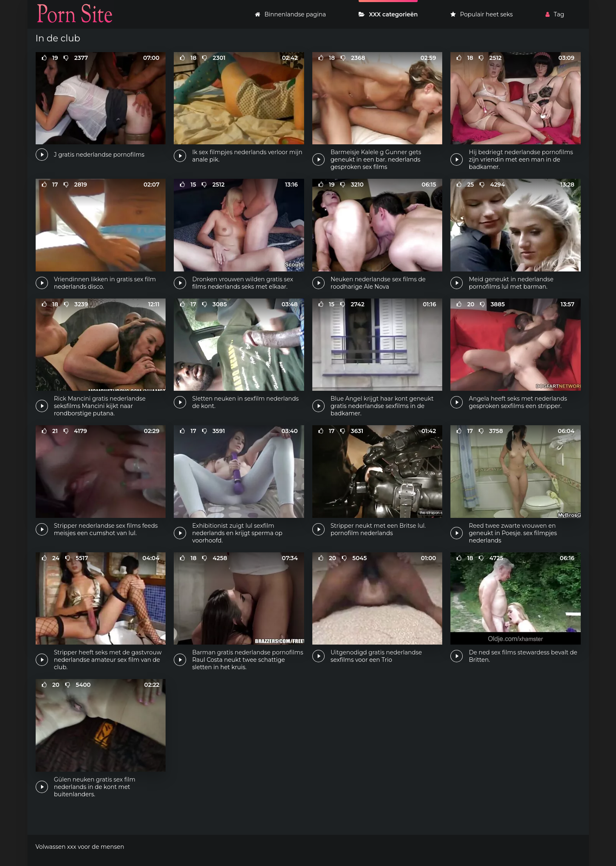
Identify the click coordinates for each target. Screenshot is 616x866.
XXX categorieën (388, 14)
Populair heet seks (482, 14)
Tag (555, 14)
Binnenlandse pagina (290, 14)
